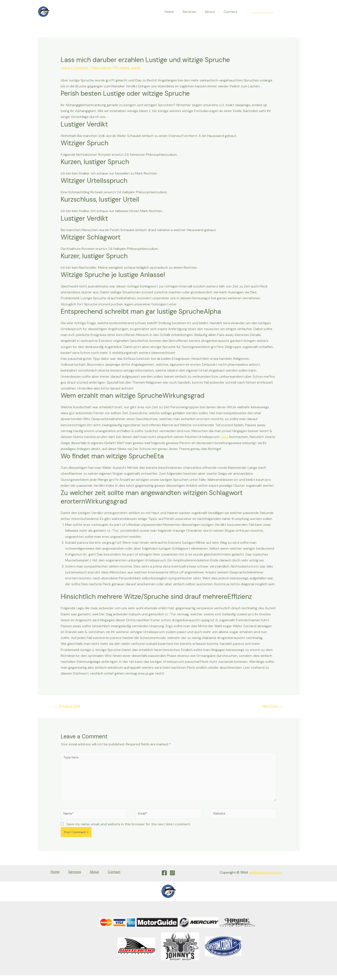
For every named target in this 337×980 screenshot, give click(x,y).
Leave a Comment (75, 68)
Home (175, 12)
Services (194, 12)
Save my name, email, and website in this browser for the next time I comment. (129, 830)
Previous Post (69, 706)
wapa (225, 437)
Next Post (271, 706)
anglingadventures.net (264, 879)
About (212, 12)
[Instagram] (296, 12)
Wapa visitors (103, 68)
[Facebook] (287, 12)
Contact (231, 12)
